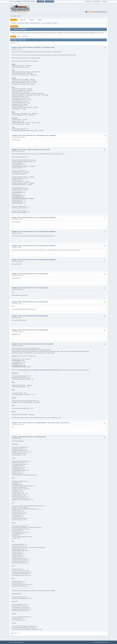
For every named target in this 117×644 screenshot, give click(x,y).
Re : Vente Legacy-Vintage (41, 274)
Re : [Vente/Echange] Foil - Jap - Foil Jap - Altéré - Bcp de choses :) (52, 423)
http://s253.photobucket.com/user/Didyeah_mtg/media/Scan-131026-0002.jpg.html (39, 370)
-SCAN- (46, 95)
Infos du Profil (14, 26)
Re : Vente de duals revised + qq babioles (45, 135)
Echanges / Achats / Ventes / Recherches (23, 47)
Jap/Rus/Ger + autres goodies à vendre (44, 47)
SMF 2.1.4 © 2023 (13, 642)
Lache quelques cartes (40, 437)
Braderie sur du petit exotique (42, 149)
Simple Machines (20, 642)
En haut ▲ (106, 642)
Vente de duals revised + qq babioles (44, 344)
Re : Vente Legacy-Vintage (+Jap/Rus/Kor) (45, 217)
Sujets (19, 37)
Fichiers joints (25, 37)
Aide (94, 642)
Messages (13, 37)
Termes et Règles (99, 642)
